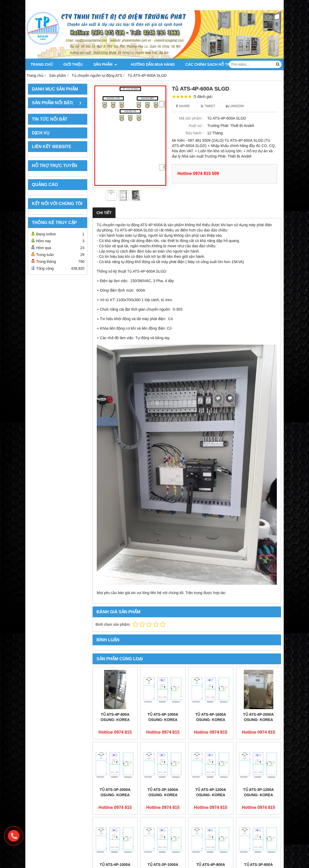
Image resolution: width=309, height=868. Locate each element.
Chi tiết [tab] (104, 213)
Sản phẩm (105, 64)
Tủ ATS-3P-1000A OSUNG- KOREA (163, 828)
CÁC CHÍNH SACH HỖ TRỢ (206, 64)
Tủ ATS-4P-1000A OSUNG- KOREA (163, 717)
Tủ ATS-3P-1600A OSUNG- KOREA (163, 792)
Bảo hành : (195, 133)
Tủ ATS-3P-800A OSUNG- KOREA (258, 828)
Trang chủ (42, 64)
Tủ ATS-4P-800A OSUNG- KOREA (115, 717)
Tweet (208, 106)
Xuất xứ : (196, 126)
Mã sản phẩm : (191, 118)
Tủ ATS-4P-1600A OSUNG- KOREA (211, 717)
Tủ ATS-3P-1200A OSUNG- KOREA (259, 792)
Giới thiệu (73, 64)
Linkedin (235, 106)
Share (183, 106)
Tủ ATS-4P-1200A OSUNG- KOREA (211, 792)
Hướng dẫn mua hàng (150, 64)
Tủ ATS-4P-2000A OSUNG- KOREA (259, 717)
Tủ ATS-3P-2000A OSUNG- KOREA (115, 792)
